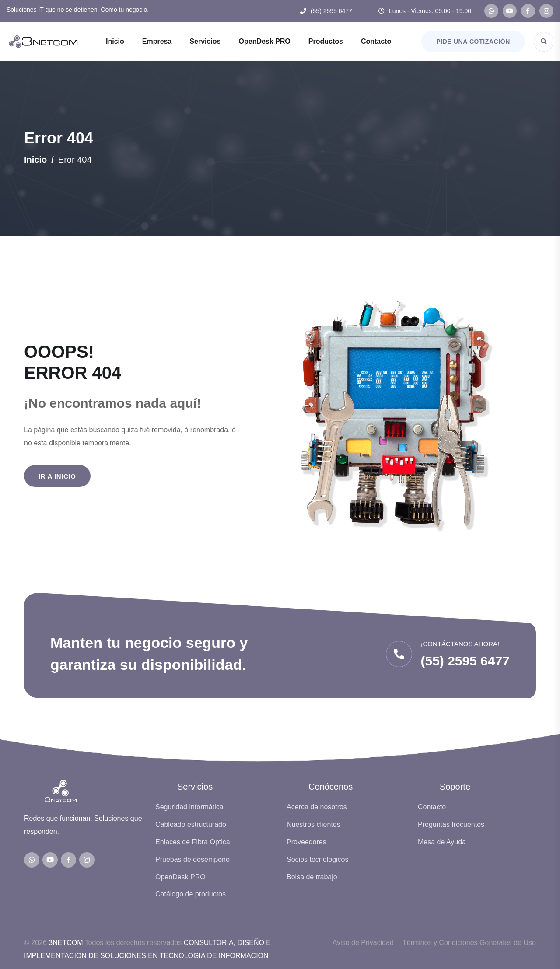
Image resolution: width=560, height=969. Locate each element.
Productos (326, 41)
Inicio (115, 41)
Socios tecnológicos (317, 859)
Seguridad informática (189, 807)
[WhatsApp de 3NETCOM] (491, 11)
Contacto (376, 41)
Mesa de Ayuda (442, 842)
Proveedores (306, 842)
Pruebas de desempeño (192, 859)
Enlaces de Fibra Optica (193, 842)
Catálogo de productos (191, 894)
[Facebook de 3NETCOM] (528, 11)
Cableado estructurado (191, 824)
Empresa (157, 41)
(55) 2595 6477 (331, 11)
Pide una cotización (473, 42)
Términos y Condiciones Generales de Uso (469, 943)
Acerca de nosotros (317, 807)
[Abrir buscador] (544, 42)
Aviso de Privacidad (363, 943)
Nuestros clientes (313, 824)
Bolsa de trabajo (312, 877)
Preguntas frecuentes (451, 824)
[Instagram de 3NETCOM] (546, 11)
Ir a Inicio (57, 476)
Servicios (205, 41)
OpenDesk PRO (265, 41)
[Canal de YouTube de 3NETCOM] (510, 11)
